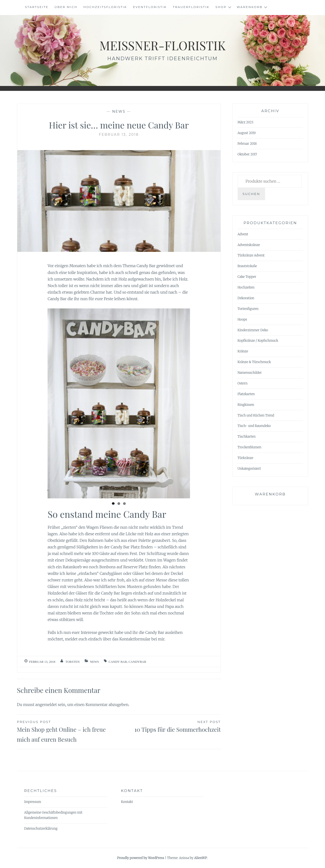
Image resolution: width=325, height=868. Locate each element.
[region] (119, 403)
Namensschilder (250, 373)
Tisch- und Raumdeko (254, 426)
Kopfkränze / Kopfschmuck (258, 341)
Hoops (242, 319)
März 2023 (246, 122)
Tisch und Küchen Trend (256, 415)
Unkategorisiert (249, 469)
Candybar (137, 662)
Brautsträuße (247, 266)
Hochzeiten (246, 287)
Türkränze (246, 458)
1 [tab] (113, 504)
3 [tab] (124, 504)
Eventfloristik (150, 7)
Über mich (66, 7)
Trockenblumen (250, 447)
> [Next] (184, 402)
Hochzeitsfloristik (105, 7)
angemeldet (46, 705)
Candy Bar (118, 662)
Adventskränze (249, 245)
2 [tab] (119, 504)
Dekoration (246, 298)
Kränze (243, 351)
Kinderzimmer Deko (253, 330)
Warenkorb (250, 7)
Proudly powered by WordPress (141, 858)
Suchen (251, 194)
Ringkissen (246, 405)
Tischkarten (247, 437)
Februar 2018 (247, 144)
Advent (243, 234)
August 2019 (247, 133)
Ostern (243, 383)
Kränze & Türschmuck (254, 362)
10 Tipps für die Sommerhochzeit (170, 726)
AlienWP (201, 858)
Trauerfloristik (191, 7)
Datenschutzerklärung (41, 829)
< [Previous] (54, 402)
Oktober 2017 (247, 154)
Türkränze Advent (251, 255)
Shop (221, 7)
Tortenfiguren (248, 309)
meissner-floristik (163, 45)
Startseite (37, 7)
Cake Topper (247, 277)
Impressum (33, 802)
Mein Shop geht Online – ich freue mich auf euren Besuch (68, 731)
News (119, 111)
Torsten (73, 662)
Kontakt (127, 802)
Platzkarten (246, 394)
